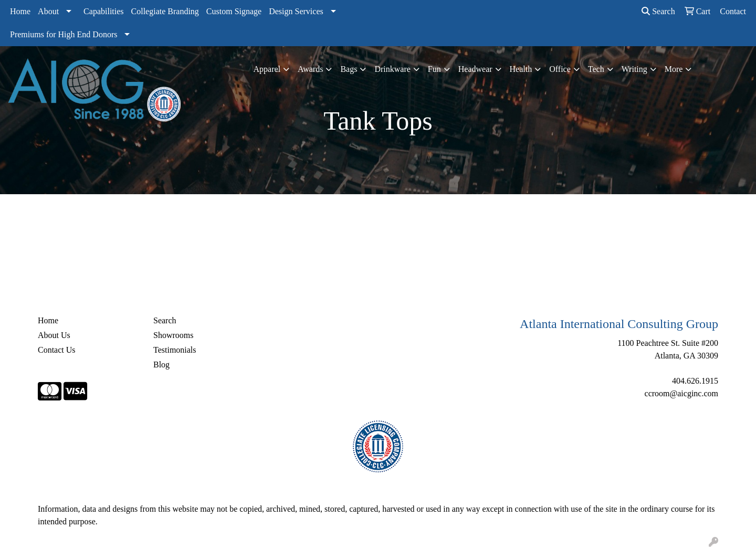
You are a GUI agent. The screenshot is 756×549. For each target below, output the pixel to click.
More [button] (674, 69)
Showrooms (173, 335)
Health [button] (521, 69)
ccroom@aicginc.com (681, 393)
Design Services (296, 11)
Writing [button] (634, 69)
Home (20, 11)
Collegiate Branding (165, 11)
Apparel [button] (267, 69)
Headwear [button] (475, 69)
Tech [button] (596, 69)
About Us (54, 335)
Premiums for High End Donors (64, 34)
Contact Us (57, 350)
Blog (161, 365)
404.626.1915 (695, 381)
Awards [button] (310, 69)
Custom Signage (234, 11)
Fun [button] (434, 69)
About (48, 11)
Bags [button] (349, 69)
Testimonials (175, 350)
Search (658, 11)
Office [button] (560, 69)
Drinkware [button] (392, 69)
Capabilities (103, 11)
